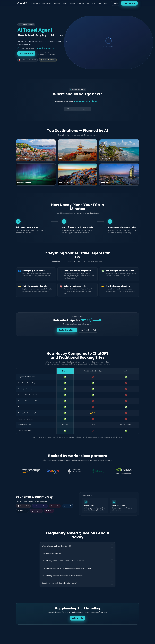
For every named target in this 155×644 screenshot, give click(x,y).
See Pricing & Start (67, 330)
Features (57, 3)
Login (116, 3)
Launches (80, 3)
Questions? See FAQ (88, 330)
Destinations (36, 3)
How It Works (47, 3)
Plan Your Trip (129, 3)
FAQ (87, 3)
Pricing (64, 3)
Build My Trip (26, 53)
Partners (72, 3)
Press (105, 3)
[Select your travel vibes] (87, 102)
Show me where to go (78, 109)
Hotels (93, 3)
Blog (99, 3)
